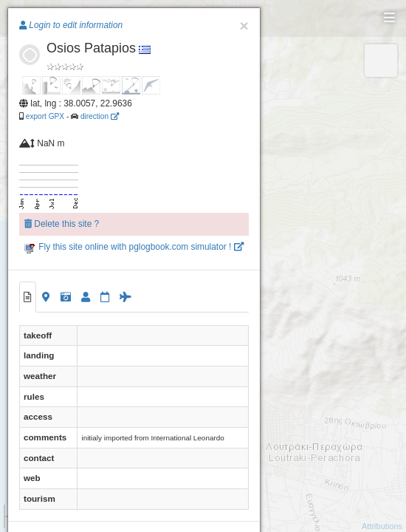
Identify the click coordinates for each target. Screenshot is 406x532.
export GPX (45, 116)
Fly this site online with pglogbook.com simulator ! (134, 247)
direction (100, 116)
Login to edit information (71, 25)
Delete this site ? (62, 224)
